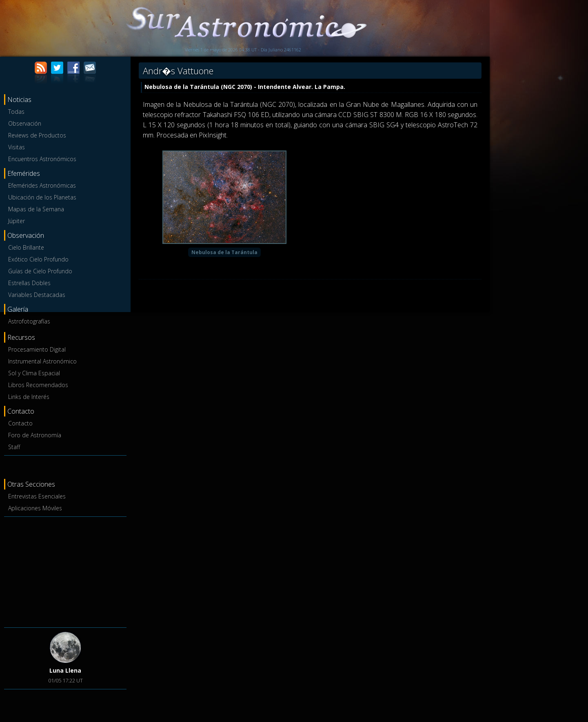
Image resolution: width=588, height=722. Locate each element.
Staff (14, 447)
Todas (16, 112)
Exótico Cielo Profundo (38, 259)
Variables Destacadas (37, 295)
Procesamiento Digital (37, 349)
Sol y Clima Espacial (34, 373)
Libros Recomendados (38, 385)
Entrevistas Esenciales (37, 496)
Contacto (20, 423)
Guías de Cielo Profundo (40, 271)
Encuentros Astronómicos (42, 159)
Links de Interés (29, 397)
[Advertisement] (65, 571)
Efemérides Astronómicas (42, 185)
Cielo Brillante (26, 247)
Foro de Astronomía (35, 435)
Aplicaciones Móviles (35, 508)
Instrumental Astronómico (42, 361)
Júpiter (17, 221)
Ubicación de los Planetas (42, 197)
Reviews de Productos (37, 135)
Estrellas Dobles (29, 283)
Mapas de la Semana (36, 209)
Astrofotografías (29, 321)
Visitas (17, 147)
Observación (25, 123)
